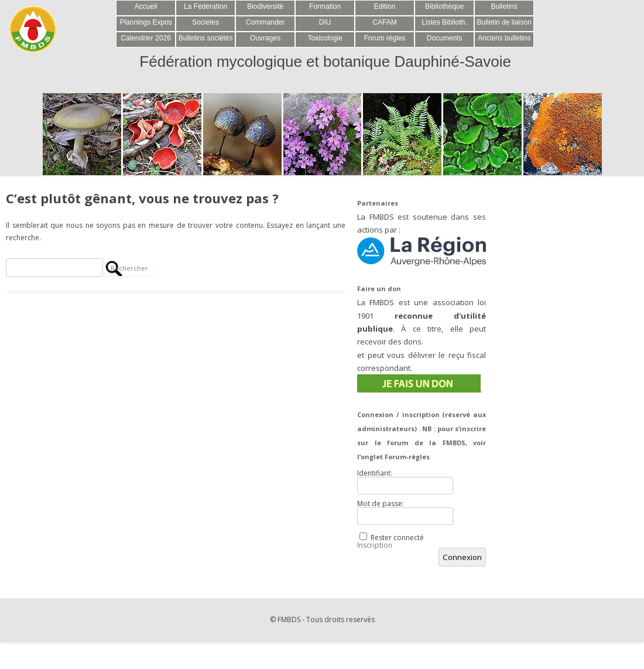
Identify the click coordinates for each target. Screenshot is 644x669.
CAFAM (384, 22)
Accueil (146, 6)
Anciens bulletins (504, 38)
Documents (445, 38)
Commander (265, 22)
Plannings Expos (145, 22)
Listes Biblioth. (444, 22)
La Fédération (205, 6)
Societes (205, 22)
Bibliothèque (444, 6)
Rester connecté (397, 538)
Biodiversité (265, 6)
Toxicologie (325, 38)
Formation (325, 6)
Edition (385, 6)
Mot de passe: (381, 504)
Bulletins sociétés (206, 38)
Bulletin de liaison (504, 22)
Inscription (375, 545)
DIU (325, 22)
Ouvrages (265, 38)
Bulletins (504, 6)
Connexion (462, 557)
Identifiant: (375, 473)
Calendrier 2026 (145, 38)
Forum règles (385, 38)
